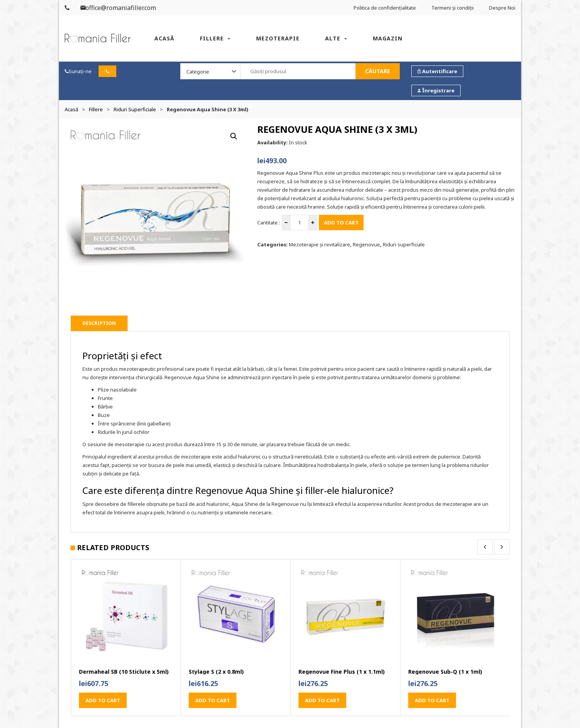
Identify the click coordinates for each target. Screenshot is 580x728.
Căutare (378, 71)
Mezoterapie (278, 38)
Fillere (212, 38)
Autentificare (437, 71)
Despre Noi (502, 8)
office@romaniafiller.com (118, 8)
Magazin (388, 38)
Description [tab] (99, 323)
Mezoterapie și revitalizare (319, 244)
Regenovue (366, 244)
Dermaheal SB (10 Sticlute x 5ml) (124, 672)
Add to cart (341, 223)
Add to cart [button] (103, 700)
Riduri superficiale (135, 109)
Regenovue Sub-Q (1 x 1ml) (445, 672)
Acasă (164, 38)
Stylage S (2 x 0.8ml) (216, 672)
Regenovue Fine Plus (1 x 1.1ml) (342, 672)
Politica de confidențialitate (385, 8)
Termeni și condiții (453, 8)
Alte (333, 38)
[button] (234, 136)
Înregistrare (436, 90)
